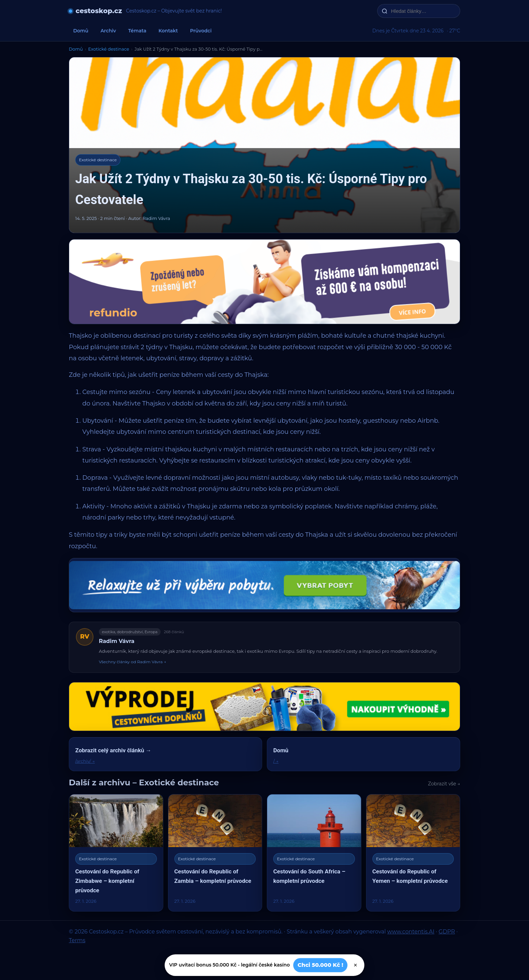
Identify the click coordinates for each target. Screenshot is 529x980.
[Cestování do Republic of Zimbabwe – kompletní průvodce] (116, 853)
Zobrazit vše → (444, 784)
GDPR (447, 932)
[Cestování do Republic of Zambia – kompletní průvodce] (215, 853)
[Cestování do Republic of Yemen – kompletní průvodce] (413, 853)
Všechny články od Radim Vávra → (132, 662)
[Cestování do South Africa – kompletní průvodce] (314, 853)
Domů (81, 31)
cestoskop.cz (99, 11)
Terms (77, 940)
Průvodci (201, 31)
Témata (137, 31)
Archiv (108, 31)
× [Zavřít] (355, 965)
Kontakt (168, 31)
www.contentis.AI (411, 932)
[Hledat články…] (423, 11)
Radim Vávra (117, 641)
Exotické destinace (108, 49)
